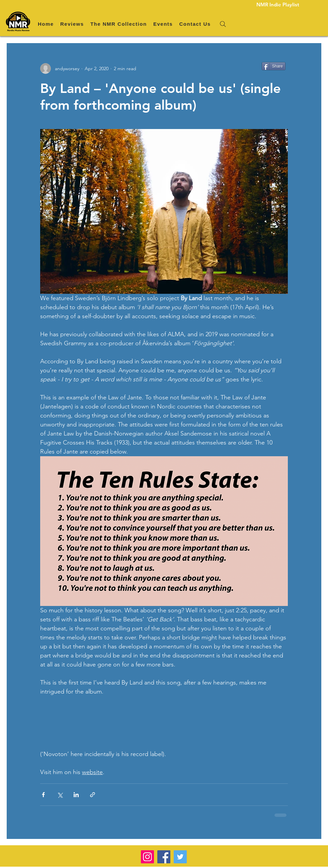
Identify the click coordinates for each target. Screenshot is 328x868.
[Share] (274, 66)
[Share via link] (93, 795)
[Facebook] (164, 857)
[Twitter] (180, 857)
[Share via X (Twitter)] (60, 795)
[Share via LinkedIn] (76, 795)
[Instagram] (147, 857)
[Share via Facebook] (43, 795)
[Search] (223, 24)
